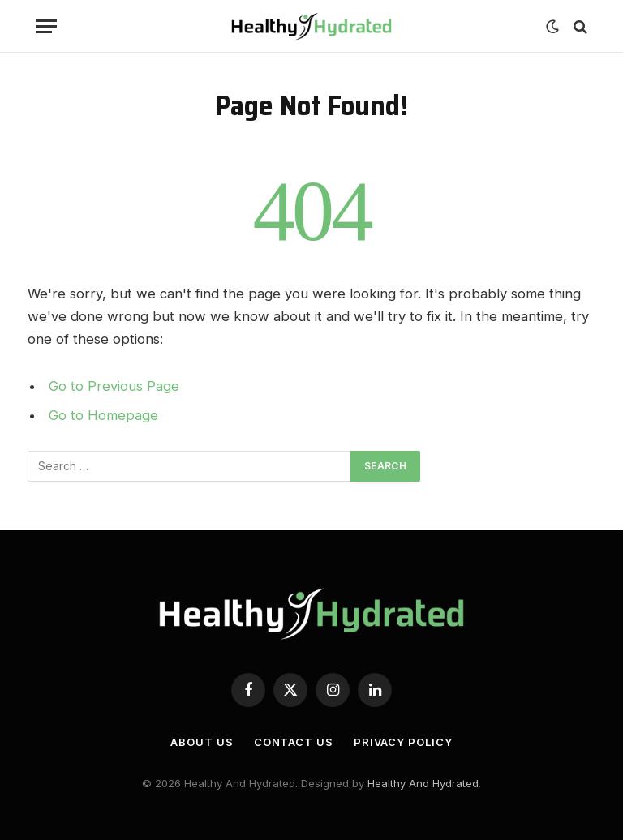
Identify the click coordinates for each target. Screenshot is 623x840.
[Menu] (46, 26)
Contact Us (294, 742)
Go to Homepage (103, 415)
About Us (202, 742)
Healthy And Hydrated (423, 783)
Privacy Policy (403, 742)
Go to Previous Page (114, 386)
